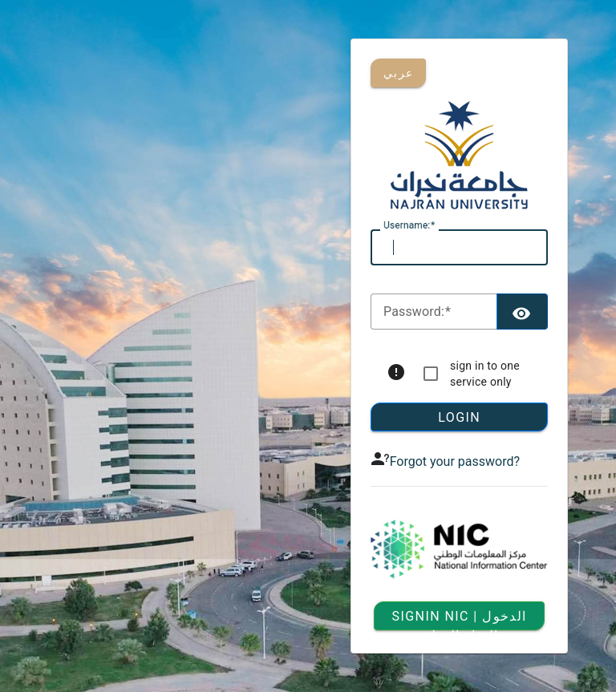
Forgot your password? (455, 461)
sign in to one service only (485, 374)
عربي (398, 73)
